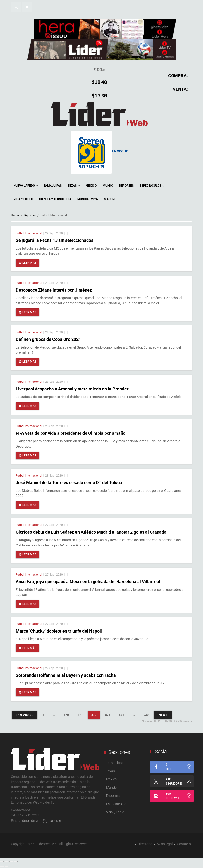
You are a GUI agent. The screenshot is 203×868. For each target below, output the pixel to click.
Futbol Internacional (29, 233)
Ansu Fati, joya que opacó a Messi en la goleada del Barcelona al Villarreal (88, 581)
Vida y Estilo (23, 199)
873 (108, 715)
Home (15, 215)
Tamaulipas (53, 186)
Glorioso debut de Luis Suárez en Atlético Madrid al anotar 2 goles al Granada (91, 532)
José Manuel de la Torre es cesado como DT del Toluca (69, 483)
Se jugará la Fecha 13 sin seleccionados (54, 240)
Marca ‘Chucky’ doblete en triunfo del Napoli (59, 631)
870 (66, 715)
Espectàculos (116, 804)
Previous (25, 715)
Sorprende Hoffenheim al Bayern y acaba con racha (66, 675)
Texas (74, 186)
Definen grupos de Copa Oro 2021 (48, 339)
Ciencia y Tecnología (55, 199)
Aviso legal (165, 844)
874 (121, 715)
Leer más (28, 263)
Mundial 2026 (88, 199)
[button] (16, 7)
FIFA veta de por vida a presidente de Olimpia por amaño (71, 433)
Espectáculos (152, 186)
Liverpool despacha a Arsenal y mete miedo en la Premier (72, 389)
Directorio (145, 844)
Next (163, 715)
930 (146, 715)
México (91, 186)
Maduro (110, 199)
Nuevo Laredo (26, 186)
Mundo (108, 186)
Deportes (126, 186)
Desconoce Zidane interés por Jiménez (54, 290)
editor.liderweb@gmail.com (41, 821)
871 (80, 715)
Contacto (184, 844)
